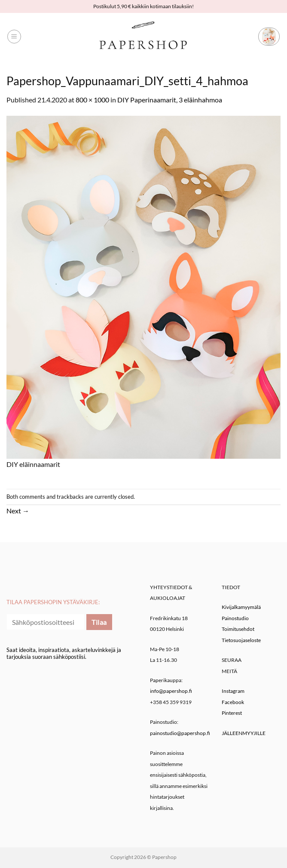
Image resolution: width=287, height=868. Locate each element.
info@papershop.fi (171, 691)
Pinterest (232, 713)
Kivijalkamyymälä (241, 607)
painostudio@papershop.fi (180, 733)
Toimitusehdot (238, 629)
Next (18, 511)
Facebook (233, 702)
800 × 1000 (92, 100)
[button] (14, 37)
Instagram (233, 691)
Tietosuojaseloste (241, 640)
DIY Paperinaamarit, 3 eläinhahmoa (170, 100)
